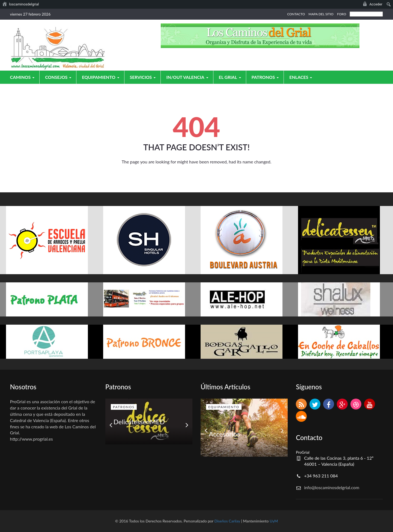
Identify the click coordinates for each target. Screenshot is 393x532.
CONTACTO (296, 14)
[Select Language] (366, 14)
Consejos (59, 77)
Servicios (144, 77)
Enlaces (301, 77)
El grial (231, 77)
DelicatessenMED (139, 422)
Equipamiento (101, 77)
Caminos (23, 77)
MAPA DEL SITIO (321, 14)
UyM (274, 521)
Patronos (266, 77)
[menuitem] (21, 4)
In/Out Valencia (188, 77)
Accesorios (224, 434)
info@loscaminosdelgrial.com (332, 487)
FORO (342, 14)
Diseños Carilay (227, 521)
